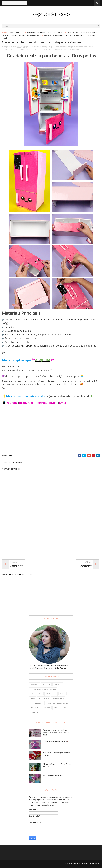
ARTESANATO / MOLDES (54, 776)
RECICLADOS (46, 708)
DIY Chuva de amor (36, 694)
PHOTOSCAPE (35, 708)
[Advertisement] (51, 535)
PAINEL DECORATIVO (37, 703)
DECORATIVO (46, 685)
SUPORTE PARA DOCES (61, 708)
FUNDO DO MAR (44, 699)
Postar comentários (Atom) (20, 575)
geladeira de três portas (53, 35)
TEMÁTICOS (34, 712)
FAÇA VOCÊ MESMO (51, 14)
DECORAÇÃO (58, 685)
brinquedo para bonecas (36, 32)
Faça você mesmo (34, 35)
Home (4, 32)
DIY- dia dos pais (51, 694)
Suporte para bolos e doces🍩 (55, 741)
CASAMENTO (35, 685)
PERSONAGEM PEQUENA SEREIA (57, 703)
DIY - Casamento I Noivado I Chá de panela (43, 689)
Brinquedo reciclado (56, 32)
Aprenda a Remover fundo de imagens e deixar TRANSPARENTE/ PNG (58, 733)
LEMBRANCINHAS (58, 699)
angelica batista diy (16, 32)
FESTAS (33, 699)
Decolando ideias (18, 35)
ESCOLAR (62, 694)
